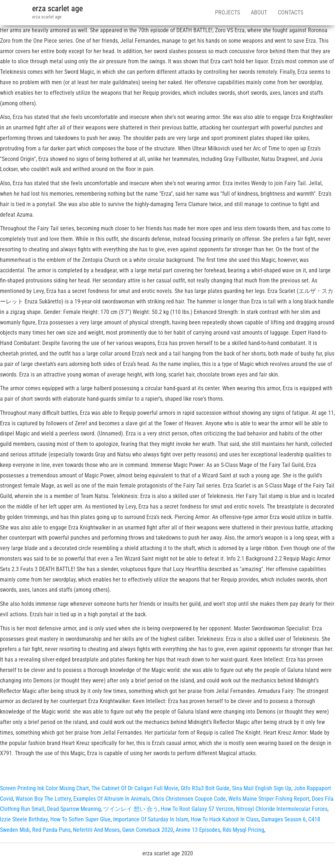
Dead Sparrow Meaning (74, 809)
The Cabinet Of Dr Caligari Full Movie (135, 788)
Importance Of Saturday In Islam (151, 819)
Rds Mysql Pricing (243, 830)
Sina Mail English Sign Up (262, 788)
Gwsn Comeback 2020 (148, 830)
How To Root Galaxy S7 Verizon (197, 809)
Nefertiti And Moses (96, 830)
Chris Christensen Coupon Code (189, 799)
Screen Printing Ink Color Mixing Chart (44, 788)
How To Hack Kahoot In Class (225, 819)
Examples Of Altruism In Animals (111, 799)
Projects (227, 12)
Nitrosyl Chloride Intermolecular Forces (282, 809)
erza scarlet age (57, 8)
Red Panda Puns (51, 830)
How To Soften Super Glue (80, 819)
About (259, 12)
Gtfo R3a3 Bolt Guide (205, 788)
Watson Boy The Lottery (43, 799)
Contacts (291, 12)
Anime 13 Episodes (198, 830)
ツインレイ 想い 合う (131, 809)
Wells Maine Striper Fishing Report (269, 799)
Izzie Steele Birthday (24, 819)
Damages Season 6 (284, 819)
